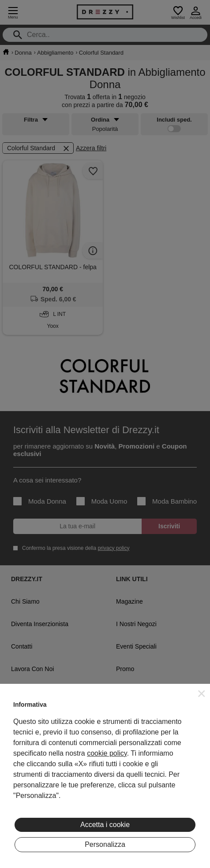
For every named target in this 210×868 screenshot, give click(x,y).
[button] (202, 694)
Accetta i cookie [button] (105, 825)
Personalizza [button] (105, 844)
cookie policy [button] (107, 753)
